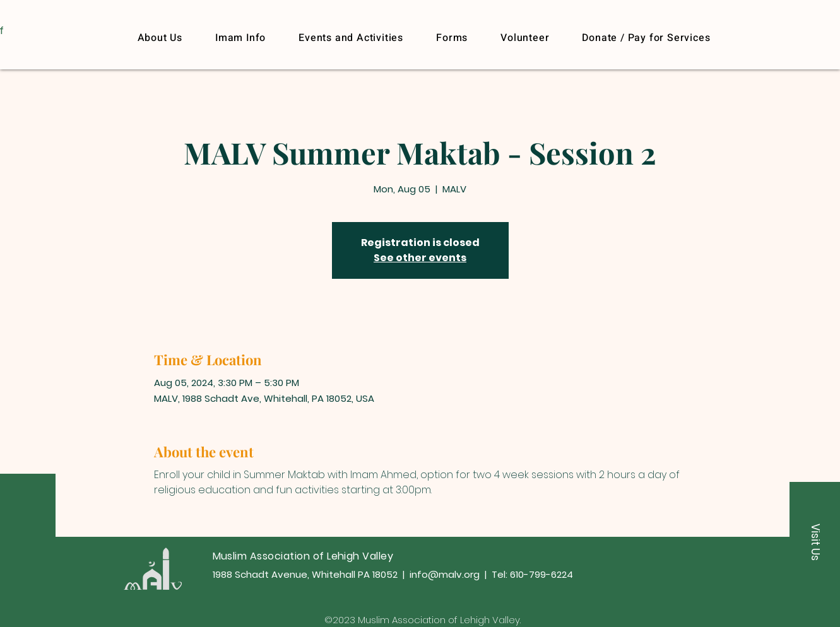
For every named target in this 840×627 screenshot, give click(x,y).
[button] (646, 38)
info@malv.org (445, 574)
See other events (420, 258)
